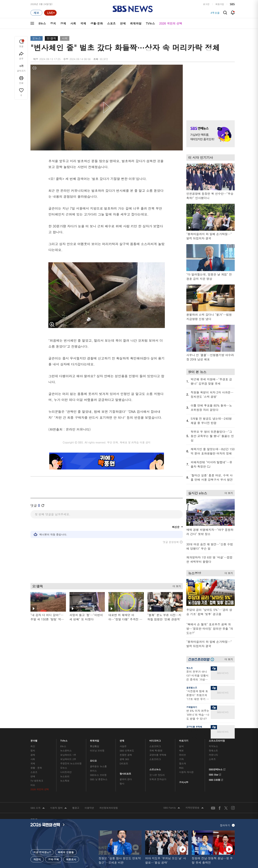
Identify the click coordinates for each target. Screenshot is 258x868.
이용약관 (89, 808)
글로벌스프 (192, 687)
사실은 (123, 746)
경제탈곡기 (192, 707)
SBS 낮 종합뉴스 (99, 779)
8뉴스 (42, 23)
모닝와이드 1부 (68, 755)
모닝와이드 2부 (68, 759)
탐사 (122, 784)
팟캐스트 (213, 751)
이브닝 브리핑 (97, 751)
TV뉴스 (150, 23)
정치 (53, 23)
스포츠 (111, 23)
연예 (123, 23)
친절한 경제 (126, 755)
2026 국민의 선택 (171, 23)
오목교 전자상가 (158, 779)
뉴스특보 (65, 781)
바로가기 (184, 740)
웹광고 (76, 808)
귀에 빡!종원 (156, 751)
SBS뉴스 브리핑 (98, 775)
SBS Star (215, 774)
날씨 (181, 746)
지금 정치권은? (42, 852)
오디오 (93, 760)
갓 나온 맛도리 (157, 775)
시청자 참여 (58, 808)
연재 (122, 740)
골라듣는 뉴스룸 (98, 766)
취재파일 (136, 23)
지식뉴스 (213, 746)
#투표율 (215, 13)
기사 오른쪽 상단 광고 (210, 88)
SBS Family (172, 808)
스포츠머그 (155, 746)
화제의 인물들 (66, 852)
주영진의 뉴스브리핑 (71, 763)
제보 (181, 751)
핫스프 (190, 668)
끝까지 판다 (126, 779)
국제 (83, 23)
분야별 (34, 740)
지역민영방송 (195, 808)
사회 (73, 23)
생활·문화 (96, 23)
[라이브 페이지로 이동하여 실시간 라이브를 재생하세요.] (50, 13)
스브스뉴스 (155, 768)
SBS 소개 (38, 808)
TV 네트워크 (37, 781)
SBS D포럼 (216, 779)
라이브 (182, 755)
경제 (63, 23)
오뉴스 (37, 38)
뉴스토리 (65, 776)
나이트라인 (66, 772)
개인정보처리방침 (109, 808)
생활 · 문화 (36, 768)
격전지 (37, 859)
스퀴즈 (212, 759)
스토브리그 (155, 759)
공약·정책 (53, 859)
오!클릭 (51, 38)
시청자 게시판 (186, 772)
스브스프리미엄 (217, 740)
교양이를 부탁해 (194, 727)
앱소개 (182, 763)
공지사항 (184, 782)
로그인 (206, 4)
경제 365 (124, 759)
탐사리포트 (125, 773)
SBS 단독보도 (127, 751)
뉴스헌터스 (66, 751)
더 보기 (176, 586)
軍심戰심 (95, 746)
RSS (181, 768)
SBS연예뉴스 (217, 769)
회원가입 (220, 4)
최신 (33, 746)
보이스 (93, 771)
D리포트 (124, 763)
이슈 (33, 785)
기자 (181, 759)
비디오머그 (155, 740)
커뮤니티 (213, 755)
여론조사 (71, 859)
